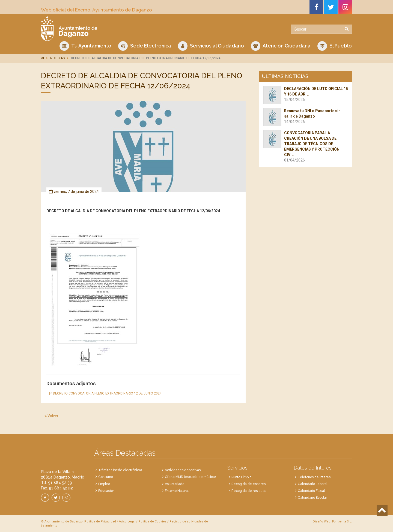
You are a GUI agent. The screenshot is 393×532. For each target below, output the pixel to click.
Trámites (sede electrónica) (120, 470)
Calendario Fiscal (311, 491)
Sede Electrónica (145, 46)
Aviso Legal (127, 521)
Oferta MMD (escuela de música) (190, 477)
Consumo (106, 477)
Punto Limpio (241, 477)
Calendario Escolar (312, 498)
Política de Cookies (152, 521)
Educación (106, 491)
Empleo (104, 484)
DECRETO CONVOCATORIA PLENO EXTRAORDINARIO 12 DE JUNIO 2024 (105, 393)
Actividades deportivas (183, 470)
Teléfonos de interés (314, 477)
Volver (51, 416)
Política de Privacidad (100, 521)
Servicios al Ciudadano (211, 46)
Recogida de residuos (249, 491)
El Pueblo (335, 46)
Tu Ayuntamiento (85, 46)
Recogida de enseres (248, 484)
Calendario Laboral (312, 484)
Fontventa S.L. (342, 521)
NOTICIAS (57, 58)
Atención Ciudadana (281, 46)
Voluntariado (175, 484)
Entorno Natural (177, 491)
